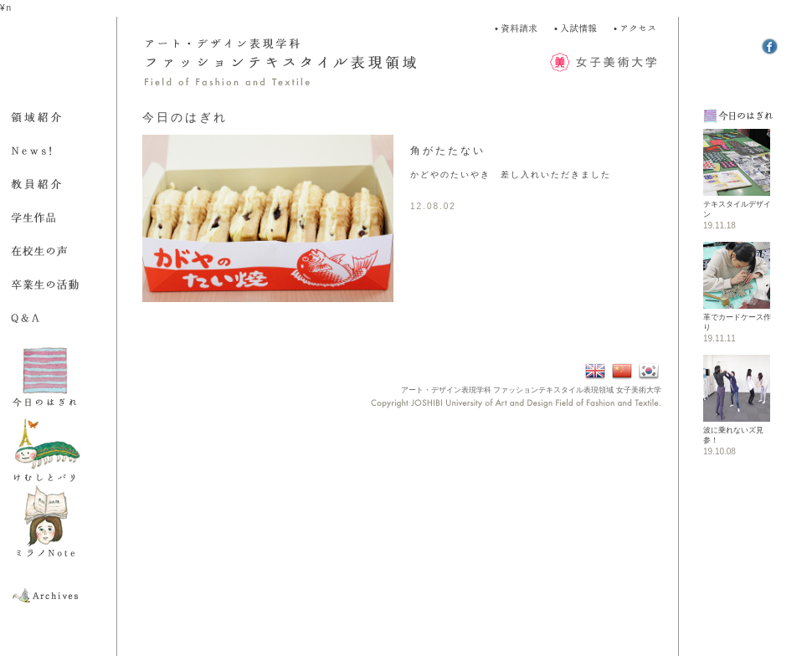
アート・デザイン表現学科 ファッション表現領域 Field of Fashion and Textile (301, 63)
